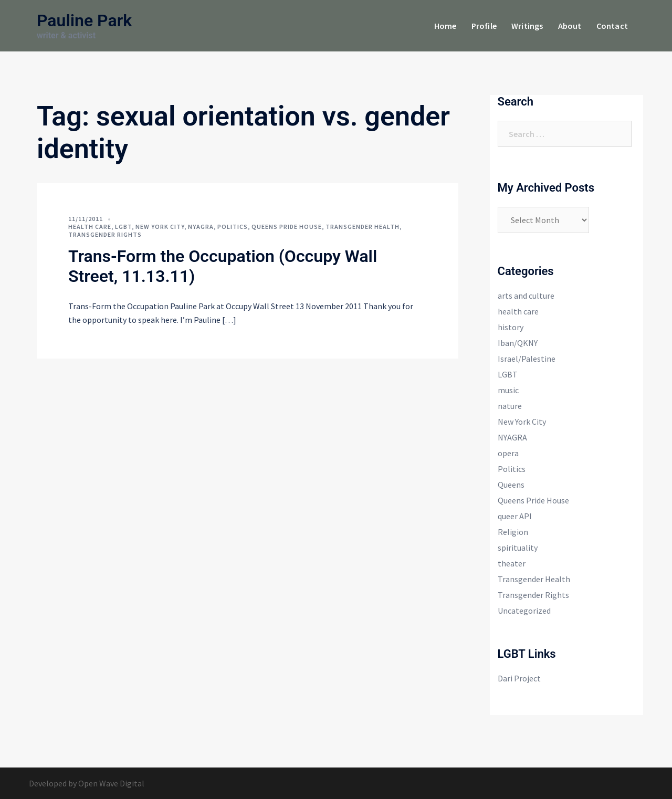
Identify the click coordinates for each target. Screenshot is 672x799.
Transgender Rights (105, 234)
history (511, 327)
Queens (511, 485)
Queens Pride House (287, 227)
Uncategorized (524, 611)
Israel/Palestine (527, 359)
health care (90, 227)
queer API (515, 516)
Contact (612, 26)
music (508, 390)
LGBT (123, 227)
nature (510, 406)
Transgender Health (363, 227)
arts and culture (526, 296)
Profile (484, 26)
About (570, 26)
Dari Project (519, 678)
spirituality (518, 548)
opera (508, 453)
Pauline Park (84, 20)
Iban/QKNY (518, 343)
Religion (513, 532)
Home (445, 26)
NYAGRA (201, 227)
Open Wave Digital (111, 783)
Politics (233, 227)
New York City (160, 227)
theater (512, 563)
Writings (527, 26)
